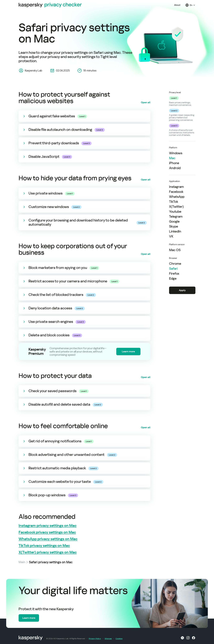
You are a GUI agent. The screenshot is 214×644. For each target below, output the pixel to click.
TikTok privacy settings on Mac (44, 546)
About (177, 5)
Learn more (128, 351)
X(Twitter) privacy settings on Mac (48, 552)
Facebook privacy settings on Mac (47, 532)
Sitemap (108, 639)
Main (22, 562)
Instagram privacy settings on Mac (48, 526)
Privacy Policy (95, 639)
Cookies (119, 639)
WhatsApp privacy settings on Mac (48, 539)
